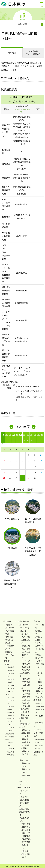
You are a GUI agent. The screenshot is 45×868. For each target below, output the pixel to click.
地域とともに (24, 760)
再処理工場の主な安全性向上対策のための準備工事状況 (24, 715)
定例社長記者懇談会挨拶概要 (24, 812)
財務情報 (9, 652)
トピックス (24, 797)
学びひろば (40, 664)
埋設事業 (11, 670)
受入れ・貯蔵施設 (33, 53)
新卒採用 (39, 704)
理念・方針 (10, 637)
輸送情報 (11, 755)
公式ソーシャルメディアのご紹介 (40, 694)
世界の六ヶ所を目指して (26, 754)
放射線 (40, 682)
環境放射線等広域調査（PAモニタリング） (11, 719)
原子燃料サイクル (40, 676)
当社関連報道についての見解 (24, 803)
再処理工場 (12, 53)
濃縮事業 (11, 667)
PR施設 (38, 655)
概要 (7, 664)
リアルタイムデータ (11, 700)
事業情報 (23, 19)
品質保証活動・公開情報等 (10, 737)
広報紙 (38, 640)
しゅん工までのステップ (26, 655)
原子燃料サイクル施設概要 (10, 631)
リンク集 (37, 730)
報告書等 (11, 752)
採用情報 (37, 700)
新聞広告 (39, 637)
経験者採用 (40, 706)
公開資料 (11, 749)
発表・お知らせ (24, 787)
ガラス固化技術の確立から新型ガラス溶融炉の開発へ (26, 742)
